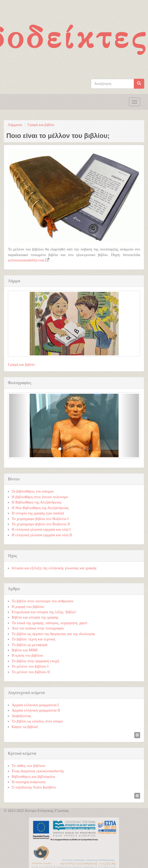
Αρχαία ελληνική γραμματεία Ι (35, 705)
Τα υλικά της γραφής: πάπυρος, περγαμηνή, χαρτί (50, 623)
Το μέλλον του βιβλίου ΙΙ (31, 672)
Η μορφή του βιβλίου (28, 607)
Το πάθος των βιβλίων (29, 766)
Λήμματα (15, 125)
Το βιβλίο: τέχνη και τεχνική (33, 639)
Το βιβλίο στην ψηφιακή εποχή (35, 661)
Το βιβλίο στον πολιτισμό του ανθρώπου (43, 601)
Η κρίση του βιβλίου (27, 655)
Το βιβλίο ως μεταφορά (30, 645)
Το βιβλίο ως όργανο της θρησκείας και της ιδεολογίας (53, 634)
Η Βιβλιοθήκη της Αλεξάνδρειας (37, 502)
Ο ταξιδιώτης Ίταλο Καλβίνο (34, 787)
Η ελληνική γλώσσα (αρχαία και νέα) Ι (41, 529)
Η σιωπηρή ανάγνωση (29, 782)
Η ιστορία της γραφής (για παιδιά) (38, 513)
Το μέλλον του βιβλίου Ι (30, 666)
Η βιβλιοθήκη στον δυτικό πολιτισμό (40, 497)
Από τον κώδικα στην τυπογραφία (38, 628)
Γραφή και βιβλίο (41, 125)
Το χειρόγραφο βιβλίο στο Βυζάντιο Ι (40, 519)
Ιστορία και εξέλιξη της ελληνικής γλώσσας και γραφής (54, 568)
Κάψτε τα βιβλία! (25, 727)
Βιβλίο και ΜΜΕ (25, 650)
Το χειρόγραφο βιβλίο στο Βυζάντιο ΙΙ (41, 524)
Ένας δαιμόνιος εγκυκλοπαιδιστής (38, 771)
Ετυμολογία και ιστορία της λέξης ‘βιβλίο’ (44, 612)
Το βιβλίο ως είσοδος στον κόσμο (37, 721)
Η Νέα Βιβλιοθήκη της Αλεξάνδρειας (40, 508)
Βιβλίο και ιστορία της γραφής (35, 617)
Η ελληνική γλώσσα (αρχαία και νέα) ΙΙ (42, 535)
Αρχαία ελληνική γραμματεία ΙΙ (36, 710)
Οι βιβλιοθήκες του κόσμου (33, 491)
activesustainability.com (26, 260)
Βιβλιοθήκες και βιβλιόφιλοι (33, 777)
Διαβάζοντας (21, 716)
